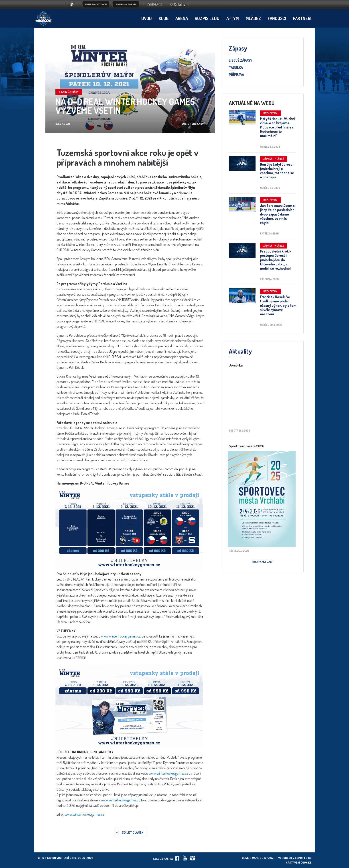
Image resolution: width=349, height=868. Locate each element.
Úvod (147, 18)
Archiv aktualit (263, 562)
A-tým (233, 18)
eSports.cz (303, 858)
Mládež (253, 18)
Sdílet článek (133, 832)
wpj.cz (269, 858)
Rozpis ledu (207, 18)
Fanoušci (277, 18)
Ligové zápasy (241, 61)
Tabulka (236, 68)
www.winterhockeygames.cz (121, 636)
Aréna (182, 18)
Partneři (302, 18)
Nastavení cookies (299, 862)
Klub (164, 18)
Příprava (236, 75)
